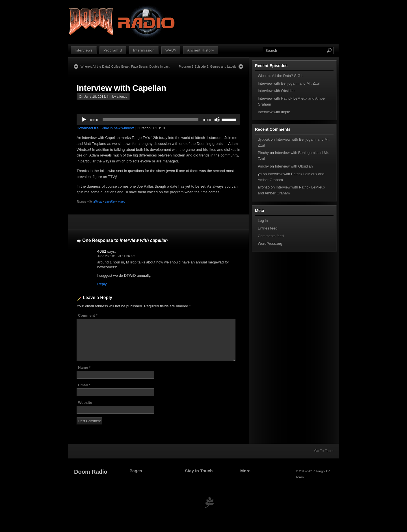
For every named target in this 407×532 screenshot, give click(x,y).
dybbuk (264, 139)
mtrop (122, 202)
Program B (113, 50)
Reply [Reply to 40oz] (102, 284)
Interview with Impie (274, 112)
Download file (88, 128)
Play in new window (118, 128)
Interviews (84, 50)
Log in (263, 221)
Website (85, 403)
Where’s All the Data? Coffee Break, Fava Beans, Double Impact (125, 66)
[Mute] (217, 120)
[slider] (151, 120)
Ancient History (201, 50)
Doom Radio (91, 472)
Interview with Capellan (121, 88)
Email (84, 385)
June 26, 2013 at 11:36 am (116, 256)
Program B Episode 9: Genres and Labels (207, 66)
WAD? (171, 50)
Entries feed (268, 228)
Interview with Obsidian (277, 91)
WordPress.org (270, 244)
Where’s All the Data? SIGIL (281, 76)
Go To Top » (324, 451)
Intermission (144, 50)
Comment (88, 315)
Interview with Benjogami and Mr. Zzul (289, 83)
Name (84, 367)
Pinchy (263, 153)
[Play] (84, 120)
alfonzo (98, 202)
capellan (110, 202)
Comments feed (271, 236)
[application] (158, 120)
